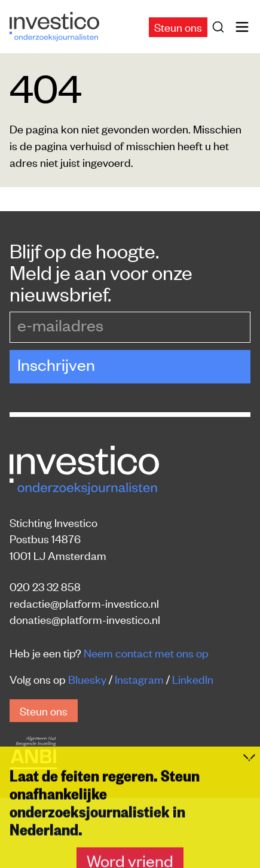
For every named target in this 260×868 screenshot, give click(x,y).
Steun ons (178, 27)
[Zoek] (221, 27)
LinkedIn (193, 679)
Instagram (139, 679)
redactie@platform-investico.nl (84, 603)
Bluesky (87, 679)
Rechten (157, 813)
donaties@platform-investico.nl (85, 619)
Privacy (103, 813)
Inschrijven (56, 364)
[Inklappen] (249, 848)
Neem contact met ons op (146, 652)
